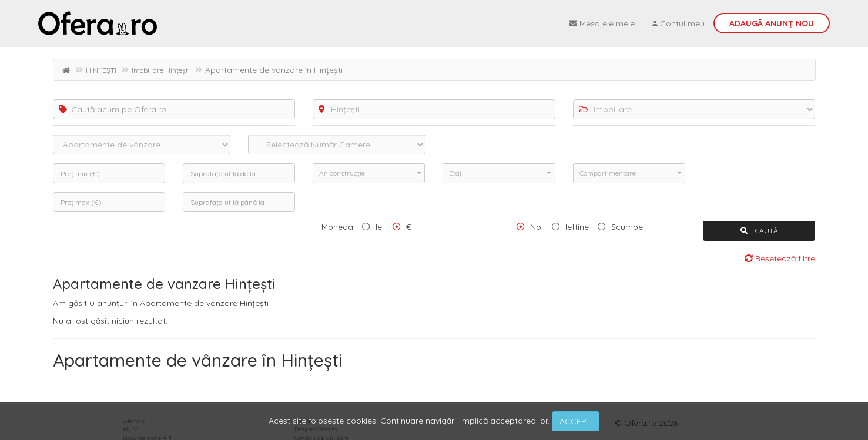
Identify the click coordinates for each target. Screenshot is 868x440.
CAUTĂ (759, 231)
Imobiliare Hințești (161, 70)
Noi (537, 227)
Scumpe (627, 227)
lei (380, 227)
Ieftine (577, 227)
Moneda (337, 227)
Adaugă (772, 23)
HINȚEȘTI (101, 70)
